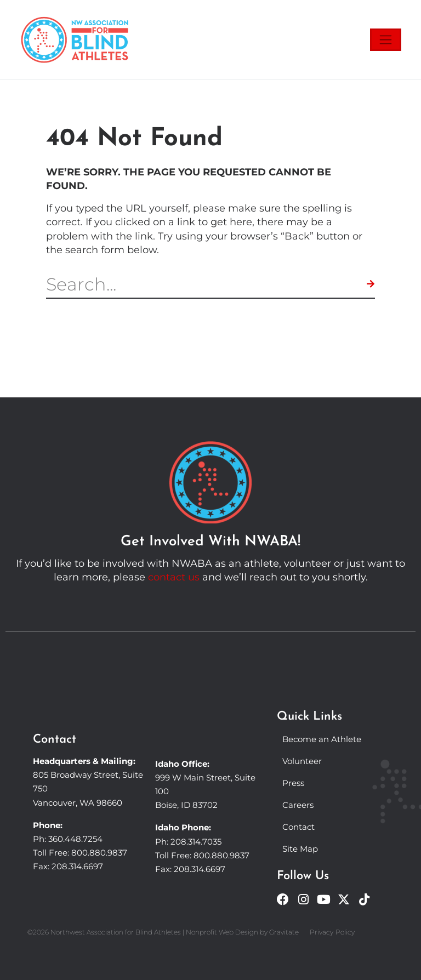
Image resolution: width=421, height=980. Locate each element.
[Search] (371, 284)
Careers (298, 805)
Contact (298, 827)
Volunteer (302, 761)
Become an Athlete (322, 739)
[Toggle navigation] (386, 40)
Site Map (300, 849)
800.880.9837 (99, 853)
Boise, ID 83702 (186, 805)
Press (293, 783)
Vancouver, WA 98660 (78, 803)
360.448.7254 (75, 839)
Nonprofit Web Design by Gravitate (242, 932)
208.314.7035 (196, 842)
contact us (174, 577)
